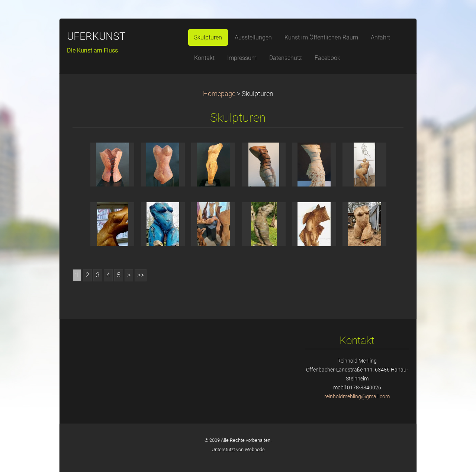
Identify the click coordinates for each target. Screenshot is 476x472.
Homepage (219, 94)
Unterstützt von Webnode (238, 449)
